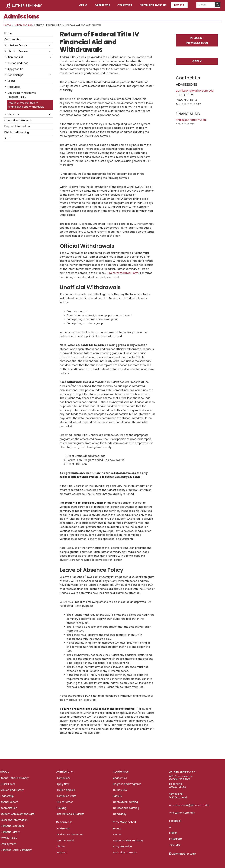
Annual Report (9, 800)
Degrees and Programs (127, 782)
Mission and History (12, 788)
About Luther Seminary (15, 776)
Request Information (197, 39)
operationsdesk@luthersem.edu (189, 804)
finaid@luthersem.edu (191, 118)
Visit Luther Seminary (182, 811)
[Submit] (217, 5)
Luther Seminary (24, 5)
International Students (18, 119)
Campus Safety (10, 830)
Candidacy (120, 812)
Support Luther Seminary (128, 839)
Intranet (62, 851)
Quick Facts (8, 782)
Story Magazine (122, 845)
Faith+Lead (63, 827)
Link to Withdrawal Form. (123, 271)
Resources (14, 85)
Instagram (176, 837)
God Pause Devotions (70, 833)
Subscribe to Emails (125, 851)
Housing (62, 806)
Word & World (65, 839)
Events (117, 827)
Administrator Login (184, 852)
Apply (197, 60)
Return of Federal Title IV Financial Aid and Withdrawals (26, 103)
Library (61, 845)
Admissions (64, 776)
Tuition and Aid (22, 24)
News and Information (14, 818)
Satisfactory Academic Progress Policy (22, 93)
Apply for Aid (16, 68)
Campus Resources (12, 824)
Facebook (175, 819)
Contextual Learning (125, 800)
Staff (7, 137)
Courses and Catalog (126, 806)
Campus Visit (12, 38)
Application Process (16, 50)
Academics (120, 776)
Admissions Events (16, 44)
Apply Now (63, 782)
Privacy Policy (9, 836)
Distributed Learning (17, 131)
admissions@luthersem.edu (195, 89)
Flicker (173, 831)
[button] (50, 44)
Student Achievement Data (17, 812)
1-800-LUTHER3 (178, 796)
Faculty (118, 794)
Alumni (117, 833)
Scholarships (16, 74)
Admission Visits (66, 794)
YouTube (175, 843)
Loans (11, 79)
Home (7, 24)
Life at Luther (65, 800)
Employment (8, 842)
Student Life (12, 113)
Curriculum (120, 788)
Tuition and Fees (18, 62)
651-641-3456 (178, 786)
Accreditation (9, 806)
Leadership (7, 794)
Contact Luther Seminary (16, 848)
